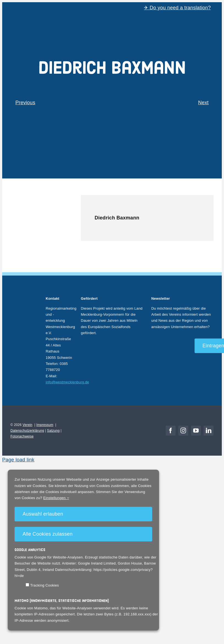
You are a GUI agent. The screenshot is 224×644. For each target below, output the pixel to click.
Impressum (45, 425)
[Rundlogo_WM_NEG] (24, 295)
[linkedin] (209, 431)
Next (203, 103)
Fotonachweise (22, 436)
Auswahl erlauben (43, 514)
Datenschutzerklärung (27, 431)
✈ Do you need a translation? (177, 8)
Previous (25, 103)
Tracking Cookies (42, 585)
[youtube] (196, 431)
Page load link (18, 460)
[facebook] (171, 431)
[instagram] (183, 431)
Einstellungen (56, 498)
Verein (28, 425)
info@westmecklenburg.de (67, 382)
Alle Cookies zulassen (48, 534)
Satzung (53, 431)
